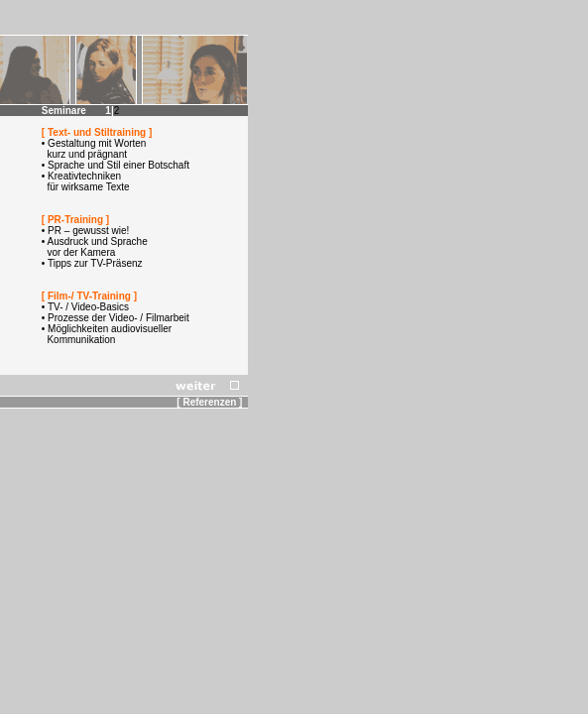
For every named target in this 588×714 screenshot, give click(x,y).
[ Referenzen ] (212, 402)
